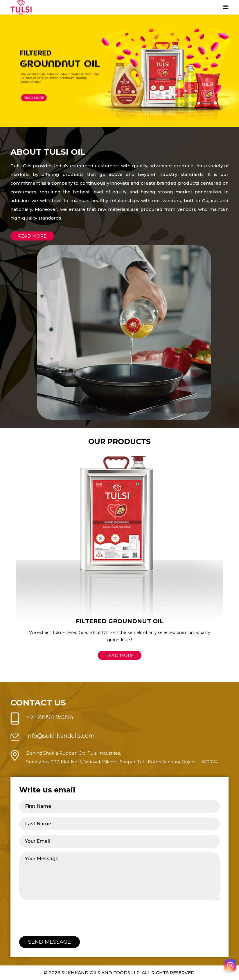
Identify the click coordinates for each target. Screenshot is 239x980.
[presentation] (63, 916)
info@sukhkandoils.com (60, 736)
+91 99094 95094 (50, 717)
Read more (32, 236)
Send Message (50, 942)
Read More (120, 655)
